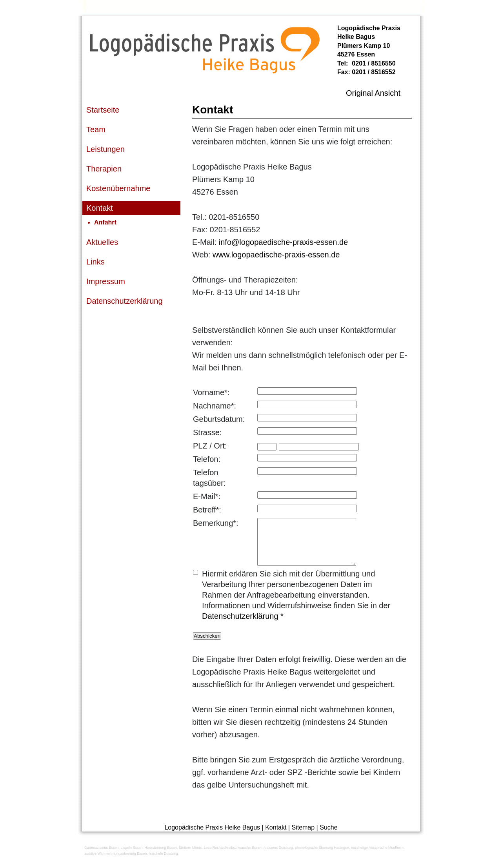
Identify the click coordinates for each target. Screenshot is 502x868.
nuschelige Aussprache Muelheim (377, 857)
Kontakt (276, 837)
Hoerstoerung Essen (161, 857)
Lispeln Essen (132, 857)
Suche (328, 837)
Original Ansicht (373, 93)
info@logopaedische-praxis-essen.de (283, 242)
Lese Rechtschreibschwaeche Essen (233, 857)
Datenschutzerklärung (240, 625)
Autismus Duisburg (278, 857)
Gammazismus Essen (102, 857)
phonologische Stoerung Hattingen (322, 857)
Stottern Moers (190, 857)
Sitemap (303, 837)
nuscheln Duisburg (163, 863)
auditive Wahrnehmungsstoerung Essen (115, 863)
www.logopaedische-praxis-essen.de (276, 255)
